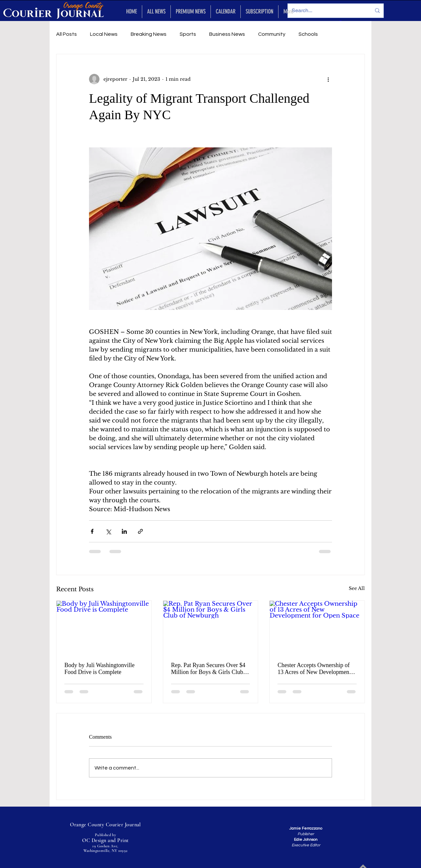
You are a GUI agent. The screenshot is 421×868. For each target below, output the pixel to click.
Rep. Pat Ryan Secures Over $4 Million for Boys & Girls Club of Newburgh (210, 669)
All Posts (66, 34)
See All (357, 588)
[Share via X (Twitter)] (108, 531)
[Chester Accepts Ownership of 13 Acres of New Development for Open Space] (317, 627)
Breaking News (149, 34)
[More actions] (328, 79)
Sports (188, 34)
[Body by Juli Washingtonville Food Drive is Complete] (104, 627)
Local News (104, 34)
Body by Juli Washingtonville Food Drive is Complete (100, 669)
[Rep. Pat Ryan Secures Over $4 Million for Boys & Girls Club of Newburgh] (211, 627)
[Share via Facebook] (92, 531)
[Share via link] (140, 531)
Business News (227, 34)
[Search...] (326, 11)
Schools (308, 34)
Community (272, 34)
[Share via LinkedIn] (124, 531)
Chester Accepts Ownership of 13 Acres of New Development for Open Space (314, 669)
